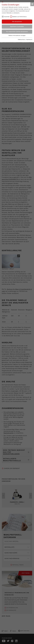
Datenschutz (21, 40)
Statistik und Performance (19, 17)
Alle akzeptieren (17, 22)
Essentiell (7, 17)
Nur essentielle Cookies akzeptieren (17, 32)
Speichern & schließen (17, 27)
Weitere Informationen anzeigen (17, 36)
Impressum (29, 40)
